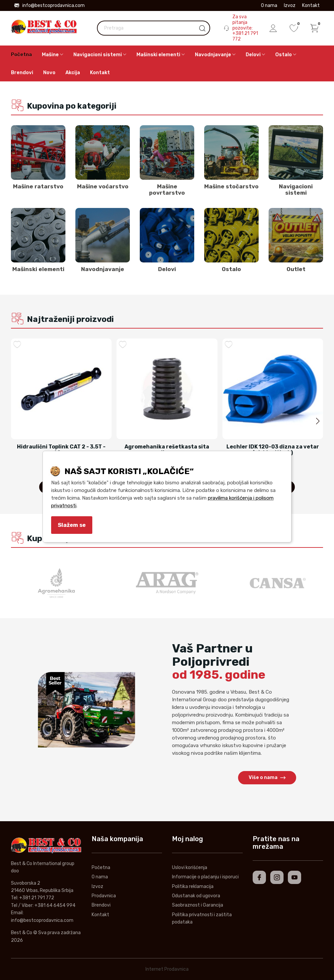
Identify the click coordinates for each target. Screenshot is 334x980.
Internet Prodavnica (167, 969)
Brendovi (22, 72)
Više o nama (267, 778)
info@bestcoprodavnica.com (49, 5)
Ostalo (231, 269)
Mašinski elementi (38, 269)
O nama (269, 5)
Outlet (296, 269)
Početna (21, 54)
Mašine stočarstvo (231, 186)
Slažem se (72, 525)
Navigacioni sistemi (296, 190)
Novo (49, 72)
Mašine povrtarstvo (167, 190)
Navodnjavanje (103, 269)
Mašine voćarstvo (103, 186)
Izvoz (290, 5)
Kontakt (311, 5)
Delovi (167, 269)
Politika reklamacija (193, 886)
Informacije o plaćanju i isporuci (205, 877)
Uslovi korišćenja (190, 868)
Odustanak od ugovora (196, 896)
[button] (318, 421)
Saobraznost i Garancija (198, 905)
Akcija (73, 72)
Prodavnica (104, 896)
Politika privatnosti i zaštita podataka (202, 918)
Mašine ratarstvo (38, 186)
